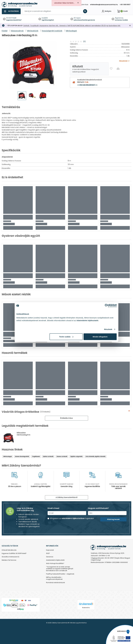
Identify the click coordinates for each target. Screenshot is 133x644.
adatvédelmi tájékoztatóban (73, 518)
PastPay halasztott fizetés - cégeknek (60, 574)
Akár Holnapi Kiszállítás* (55, 564)
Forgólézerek (36, 457)
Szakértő (45, 18)
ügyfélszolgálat (48, 20)
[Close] (78, 3)
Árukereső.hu (86, 608)
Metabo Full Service (9, 560)
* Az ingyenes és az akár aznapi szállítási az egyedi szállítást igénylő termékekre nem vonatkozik (60, 569)
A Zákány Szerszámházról (67, 497)
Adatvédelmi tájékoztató (55, 560)
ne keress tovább (121, 20)
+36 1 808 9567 (125, 5)
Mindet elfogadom (100, 337)
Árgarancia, (119, 18)
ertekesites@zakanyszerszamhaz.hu (104, 5)
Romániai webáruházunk (55, 583)
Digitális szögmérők (76, 457)
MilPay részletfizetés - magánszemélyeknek (54, 578)
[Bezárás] (130, 26)
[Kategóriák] (11, 11)
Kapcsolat (50, 550)
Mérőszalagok (8, 457)
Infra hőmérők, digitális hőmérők (95, 457)
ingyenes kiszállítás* (14, 20)
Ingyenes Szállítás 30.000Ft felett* (14, 554)
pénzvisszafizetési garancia (84, 20)
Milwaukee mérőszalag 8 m (24, 434)
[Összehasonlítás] (118, 68)
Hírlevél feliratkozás (9, 550)
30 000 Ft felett (11, 18)
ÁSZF (48, 554)
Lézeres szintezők (62, 457)
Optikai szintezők (48, 457)
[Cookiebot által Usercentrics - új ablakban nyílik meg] (107, 306)
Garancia (50, 557)
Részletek (108, 329)
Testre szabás (66, 337)
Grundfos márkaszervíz (10, 557)
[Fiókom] (106, 11)
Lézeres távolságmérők (22, 457)
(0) (84, 41)
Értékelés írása (66, 418)
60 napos (77, 18)
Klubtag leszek (113, 519)
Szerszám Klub (83, 5)
